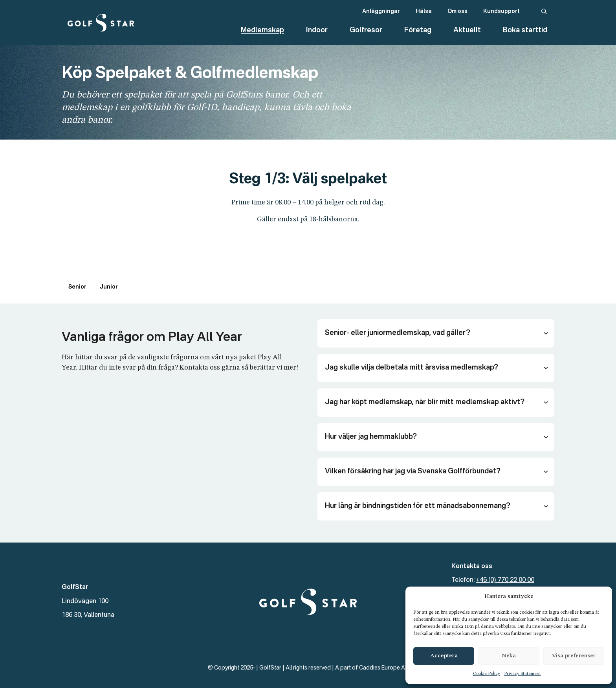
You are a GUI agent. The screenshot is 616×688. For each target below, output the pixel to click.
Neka (509, 656)
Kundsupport (501, 11)
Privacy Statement (522, 674)
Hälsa (424, 11)
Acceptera (444, 656)
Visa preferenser (574, 656)
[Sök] (544, 12)
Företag (418, 30)
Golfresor (366, 30)
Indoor (317, 30)
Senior (77, 287)
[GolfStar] (101, 23)
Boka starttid (525, 30)
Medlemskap (262, 30)
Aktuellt (467, 30)
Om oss (457, 11)
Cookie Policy (487, 674)
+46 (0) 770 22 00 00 (505, 580)
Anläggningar (381, 11)
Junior (109, 287)
